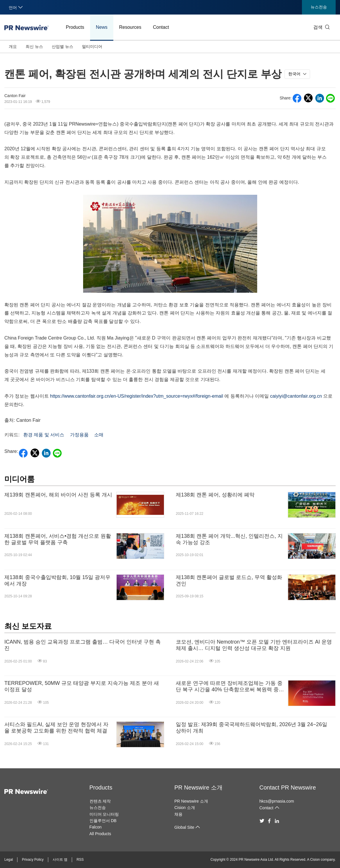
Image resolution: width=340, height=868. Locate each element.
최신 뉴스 (34, 47)
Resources (130, 27)
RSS (80, 860)
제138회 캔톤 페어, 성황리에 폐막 (215, 495)
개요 (13, 47)
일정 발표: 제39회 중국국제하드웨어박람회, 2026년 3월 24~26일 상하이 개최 (252, 728)
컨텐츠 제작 (100, 801)
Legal (9, 860)
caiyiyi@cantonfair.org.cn (296, 396)
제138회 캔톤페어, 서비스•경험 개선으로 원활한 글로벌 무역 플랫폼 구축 (58, 539)
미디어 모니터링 (104, 814)
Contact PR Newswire (288, 787)
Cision (315, 860)
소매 (99, 435)
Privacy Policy (33, 860)
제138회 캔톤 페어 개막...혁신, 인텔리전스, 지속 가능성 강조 (229, 539)
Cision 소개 (185, 808)
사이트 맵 (60, 860)
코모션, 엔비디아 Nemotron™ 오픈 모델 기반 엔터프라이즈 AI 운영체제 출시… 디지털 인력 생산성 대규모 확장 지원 (254, 645)
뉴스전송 (319, 7)
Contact (161, 27)
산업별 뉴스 (62, 47)
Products (75, 27)
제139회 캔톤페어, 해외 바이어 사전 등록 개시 (58, 495)
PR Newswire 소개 (198, 787)
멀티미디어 (92, 47)
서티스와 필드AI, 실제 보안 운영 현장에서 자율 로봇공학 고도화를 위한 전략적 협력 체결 (56, 728)
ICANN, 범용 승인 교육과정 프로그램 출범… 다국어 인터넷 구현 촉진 (83, 645)
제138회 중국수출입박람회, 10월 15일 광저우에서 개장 (57, 581)
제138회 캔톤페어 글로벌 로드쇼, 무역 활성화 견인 (229, 581)
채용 (178, 814)
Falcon (96, 827)
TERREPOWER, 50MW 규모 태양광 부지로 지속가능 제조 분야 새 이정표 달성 (82, 686)
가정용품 (79, 435)
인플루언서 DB (103, 821)
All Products (100, 834)
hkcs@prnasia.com (277, 801)
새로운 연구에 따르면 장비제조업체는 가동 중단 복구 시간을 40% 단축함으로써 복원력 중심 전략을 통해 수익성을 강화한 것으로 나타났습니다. (230, 686)
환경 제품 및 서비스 (44, 435)
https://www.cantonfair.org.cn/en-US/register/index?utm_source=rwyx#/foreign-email (136, 396)
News (102, 27)
